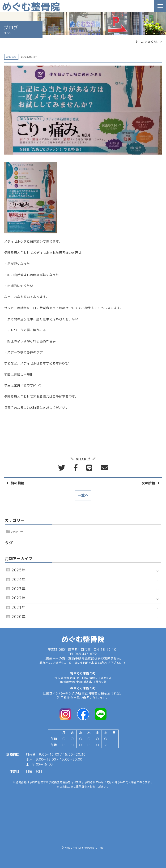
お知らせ (17, 532)
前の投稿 (18, 483)
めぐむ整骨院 (83, 639)
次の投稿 (148, 483)
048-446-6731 (86, 654)
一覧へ (83, 495)
